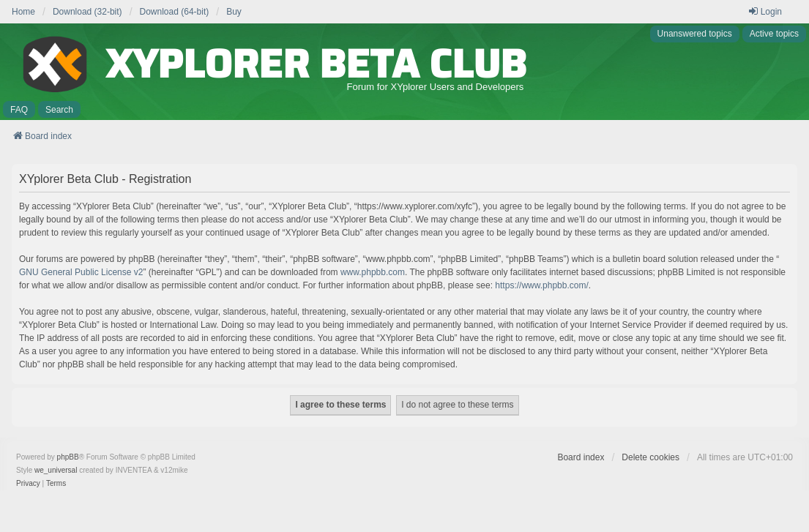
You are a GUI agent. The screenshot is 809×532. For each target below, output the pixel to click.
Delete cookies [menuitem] (650, 457)
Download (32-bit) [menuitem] (87, 12)
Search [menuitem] (59, 110)
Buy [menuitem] (234, 12)
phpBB (68, 457)
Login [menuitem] (765, 11)
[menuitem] (28, 484)
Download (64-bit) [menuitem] (175, 12)
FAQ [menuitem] (19, 110)
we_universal (56, 470)
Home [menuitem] (23, 12)
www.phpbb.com (373, 272)
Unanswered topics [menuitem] (695, 34)
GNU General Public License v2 (81, 272)
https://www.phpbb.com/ (541, 285)
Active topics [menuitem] (774, 34)
